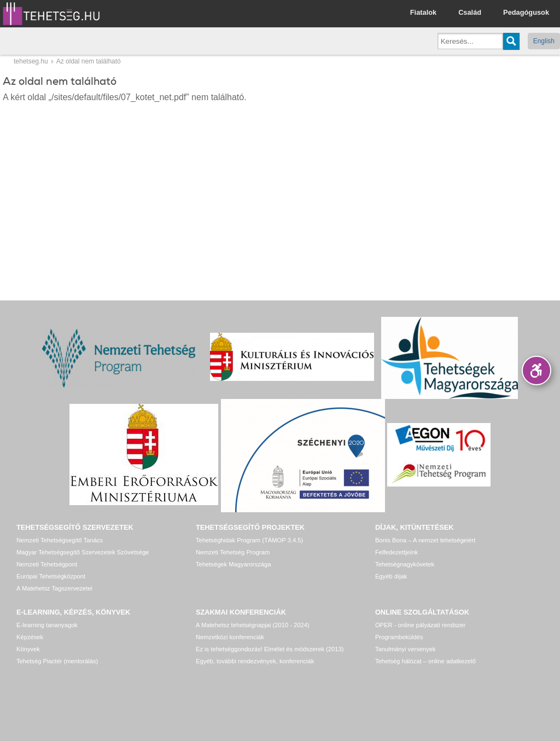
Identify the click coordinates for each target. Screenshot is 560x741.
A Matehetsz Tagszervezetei (54, 588)
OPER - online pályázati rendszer (420, 625)
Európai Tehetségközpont (51, 576)
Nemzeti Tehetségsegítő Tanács (60, 540)
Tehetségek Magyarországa (233, 564)
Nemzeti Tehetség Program (233, 552)
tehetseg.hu (31, 61)
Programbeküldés (399, 637)
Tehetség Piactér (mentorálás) (57, 661)
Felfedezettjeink (396, 552)
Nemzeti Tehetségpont (47, 564)
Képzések (30, 637)
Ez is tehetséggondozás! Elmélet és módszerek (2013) (270, 649)
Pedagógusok (526, 12)
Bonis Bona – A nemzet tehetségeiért (425, 540)
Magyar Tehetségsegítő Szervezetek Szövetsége (83, 552)
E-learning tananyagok (47, 625)
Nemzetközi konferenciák (230, 637)
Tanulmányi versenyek (406, 649)
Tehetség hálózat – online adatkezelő (425, 661)
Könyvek (28, 649)
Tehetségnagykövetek (405, 564)
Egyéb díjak (391, 576)
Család (470, 12)
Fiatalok (423, 12)
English (544, 41)
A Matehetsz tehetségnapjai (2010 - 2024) (253, 625)
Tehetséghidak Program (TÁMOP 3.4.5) (249, 540)
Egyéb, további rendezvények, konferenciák (255, 661)
